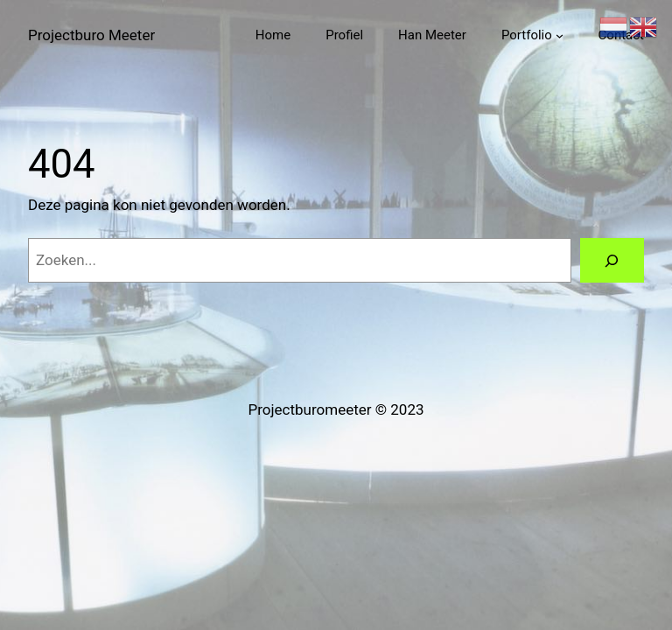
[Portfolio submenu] (560, 35)
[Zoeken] (612, 260)
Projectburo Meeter (91, 35)
